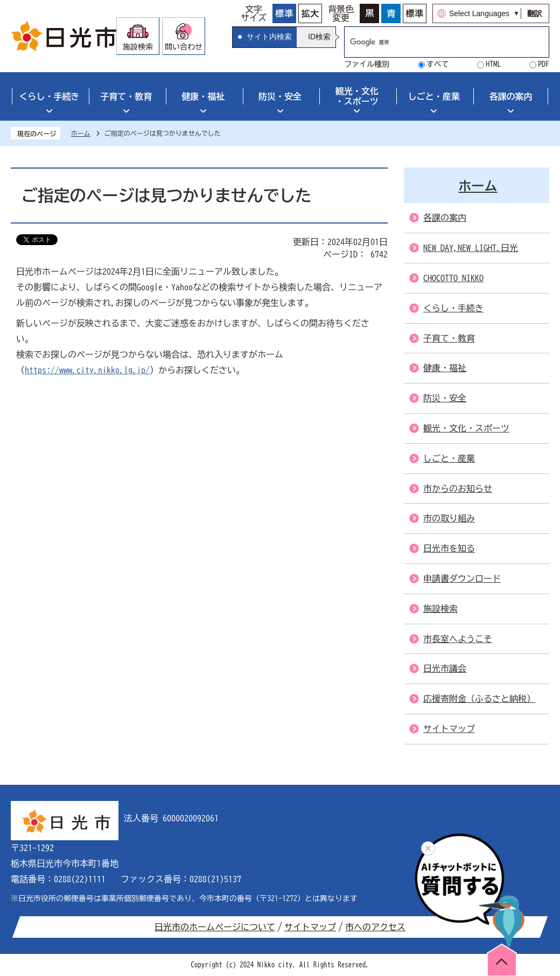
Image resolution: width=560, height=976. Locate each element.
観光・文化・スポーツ (357, 96)
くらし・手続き (49, 96)
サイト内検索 (269, 37)
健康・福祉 (203, 96)
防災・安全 (280, 96)
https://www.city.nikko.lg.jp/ (87, 370)
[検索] (435, 42)
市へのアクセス (375, 927)
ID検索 (319, 37)
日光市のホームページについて (215, 927)
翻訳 (535, 13)
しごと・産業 (434, 96)
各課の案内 (511, 96)
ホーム (81, 133)
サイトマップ (310, 927)
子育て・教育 (126, 96)
